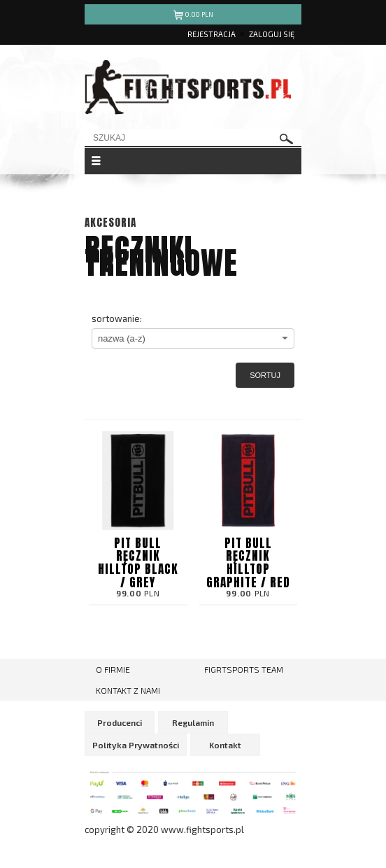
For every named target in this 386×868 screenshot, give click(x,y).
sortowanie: (117, 318)
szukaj (287, 139)
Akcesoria (110, 222)
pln (193, 16)
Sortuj (265, 375)
